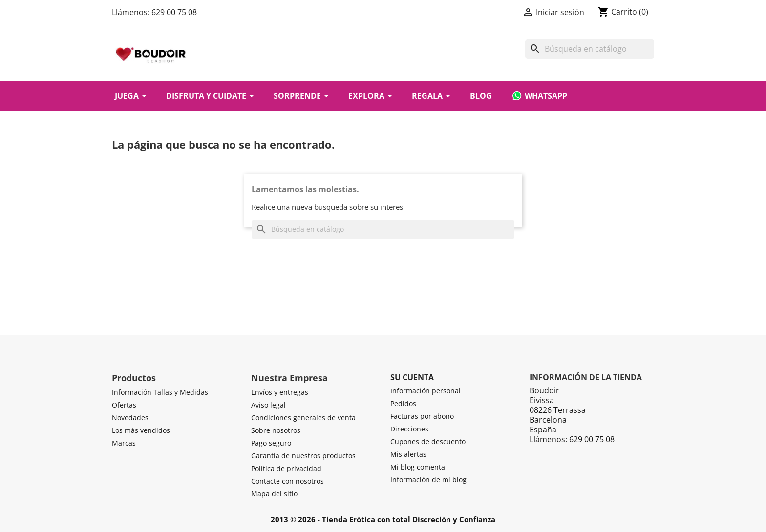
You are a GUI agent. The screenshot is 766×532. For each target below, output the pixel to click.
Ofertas (124, 405)
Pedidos (403, 403)
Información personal (426, 391)
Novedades (130, 418)
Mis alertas (408, 454)
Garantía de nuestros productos (303, 456)
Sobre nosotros (276, 430)
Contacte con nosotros (287, 481)
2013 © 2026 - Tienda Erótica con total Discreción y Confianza (383, 519)
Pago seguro (271, 443)
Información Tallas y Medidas (160, 392)
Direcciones (409, 429)
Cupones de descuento (428, 441)
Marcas (124, 443)
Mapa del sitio (274, 494)
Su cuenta (412, 377)
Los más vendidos (141, 430)
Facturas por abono (422, 416)
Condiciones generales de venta (303, 418)
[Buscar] (590, 49)
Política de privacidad (286, 468)
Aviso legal (268, 405)
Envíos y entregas (280, 392)
